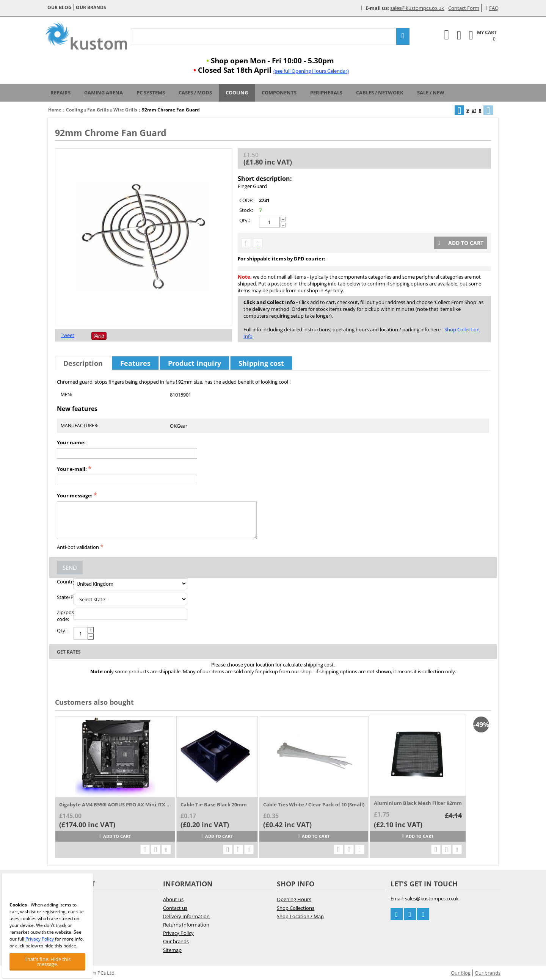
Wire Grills (125, 110)
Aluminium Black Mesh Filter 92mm (418, 803)
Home (55, 110)
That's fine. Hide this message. (48, 962)
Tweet (67, 335)
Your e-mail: (72, 469)
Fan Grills (98, 110)
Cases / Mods (195, 93)
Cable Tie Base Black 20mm (214, 804)
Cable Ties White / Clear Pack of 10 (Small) (314, 804)
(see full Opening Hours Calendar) (311, 71)
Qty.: (245, 220)
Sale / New (431, 93)
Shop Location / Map (300, 916)
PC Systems (151, 93)
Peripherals (326, 93)
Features (135, 363)
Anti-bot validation (78, 547)
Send (70, 568)
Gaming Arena (104, 93)
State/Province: (65, 597)
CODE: (246, 200)
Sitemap (172, 950)
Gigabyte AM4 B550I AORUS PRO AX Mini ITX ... (115, 804)
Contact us (175, 908)
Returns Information (186, 925)
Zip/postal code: (65, 616)
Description (83, 363)
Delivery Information (186, 916)
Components (279, 93)
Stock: (246, 210)
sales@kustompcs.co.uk (417, 8)
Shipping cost (261, 363)
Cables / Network (380, 93)
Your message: (75, 495)
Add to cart (461, 243)
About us (173, 899)
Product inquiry (195, 363)
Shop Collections (296, 908)
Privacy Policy (178, 933)
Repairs (60, 93)
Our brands (91, 7)
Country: (65, 582)
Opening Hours (294, 899)
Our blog (60, 7)
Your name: (71, 442)
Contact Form (464, 8)
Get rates (69, 652)
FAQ (492, 8)
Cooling (237, 93)
